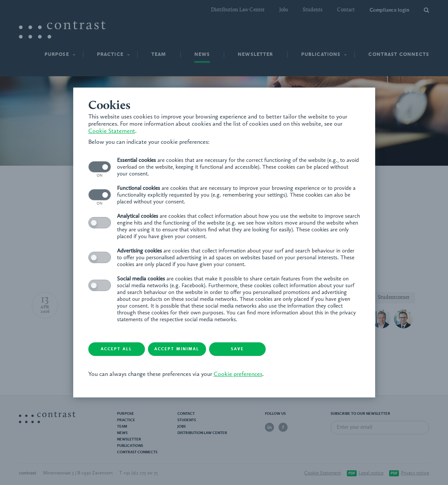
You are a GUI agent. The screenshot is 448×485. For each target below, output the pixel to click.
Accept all (116, 349)
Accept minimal (177, 349)
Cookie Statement (112, 131)
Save (237, 349)
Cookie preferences (238, 374)
